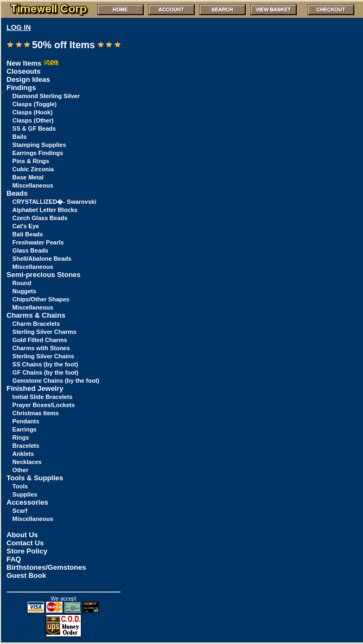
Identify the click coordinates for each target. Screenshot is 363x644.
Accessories (27, 502)
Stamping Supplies (39, 145)
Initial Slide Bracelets (43, 397)
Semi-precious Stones (44, 275)
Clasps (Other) (33, 120)
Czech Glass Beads (40, 218)
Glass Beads (30, 250)
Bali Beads (28, 234)
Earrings (25, 429)
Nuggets (24, 291)
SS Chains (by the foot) (45, 364)
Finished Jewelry (35, 388)
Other (20, 470)
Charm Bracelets (36, 324)
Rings (21, 437)
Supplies (25, 494)
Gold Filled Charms (40, 340)
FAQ (14, 559)
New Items (33, 63)
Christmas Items (36, 413)
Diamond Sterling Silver (46, 96)
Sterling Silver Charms (44, 332)
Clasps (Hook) (33, 112)
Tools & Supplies (35, 478)
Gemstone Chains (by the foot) (56, 381)
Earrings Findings (38, 153)
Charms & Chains (36, 315)
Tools (20, 486)
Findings (21, 88)
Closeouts (24, 71)
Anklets (23, 454)
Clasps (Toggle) (35, 104)
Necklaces (27, 462)
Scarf (20, 511)
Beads (17, 193)
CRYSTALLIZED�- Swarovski (55, 202)
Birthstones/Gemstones (46, 567)
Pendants (26, 421)
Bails (20, 137)
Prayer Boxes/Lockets (44, 405)
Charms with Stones (41, 348)
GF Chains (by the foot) (46, 372)
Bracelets (26, 446)
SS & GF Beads (34, 128)
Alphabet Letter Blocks (45, 210)
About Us (22, 535)
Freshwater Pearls (38, 242)
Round (22, 283)
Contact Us (25, 543)
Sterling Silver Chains (43, 356)
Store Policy (27, 551)
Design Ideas (28, 79)
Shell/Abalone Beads (42, 259)
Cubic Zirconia (33, 169)
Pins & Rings (31, 161)
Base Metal (28, 177)
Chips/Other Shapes (41, 299)
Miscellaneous (33, 185)
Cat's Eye (26, 226)
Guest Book (26, 575)
